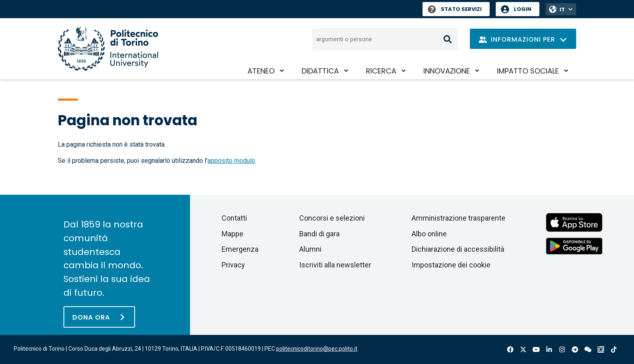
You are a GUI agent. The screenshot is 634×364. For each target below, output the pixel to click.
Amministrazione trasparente (459, 218)
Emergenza (240, 249)
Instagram (562, 349)
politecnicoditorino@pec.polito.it (317, 349)
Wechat (588, 349)
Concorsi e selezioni (332, 218)
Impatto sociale (528, 71)
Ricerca (381, 71)
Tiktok (614, 349)
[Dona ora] (99, 317)
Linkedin (549, 349)
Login (523, 9)
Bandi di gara (319, 234)
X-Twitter (523, 349)
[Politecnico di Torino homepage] (108, 49)
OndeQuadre (601, 349)
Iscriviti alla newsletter (335, 265)
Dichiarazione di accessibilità (458, 249)
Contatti (234, 218)
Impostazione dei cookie (451, 265)
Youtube (536, 349)
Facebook (510, 349)
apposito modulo (231, 161)
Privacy (233, 265)
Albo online (429, 234)
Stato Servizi (455, 9)
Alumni (310, 249)
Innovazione (447, 71)
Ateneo (261, 71)
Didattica (320, 71)
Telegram (575, 349)
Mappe (232, 234)
